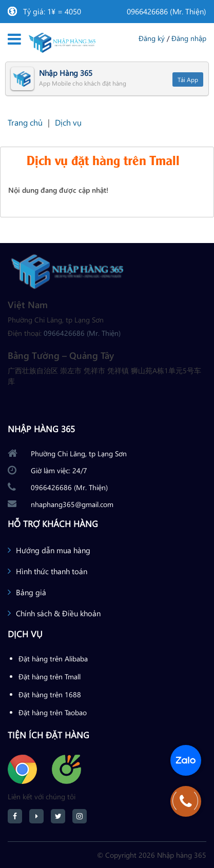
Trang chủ (25, 122)
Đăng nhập (189, 38)
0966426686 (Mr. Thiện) (167, 11)
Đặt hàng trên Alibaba (53, 659)
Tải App (188, 79)
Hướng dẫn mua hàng (53, 550)
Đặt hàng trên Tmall (50, 677)
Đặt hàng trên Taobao (53, 712)
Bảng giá (31, 592)
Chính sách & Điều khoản (58, 613)
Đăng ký (152, 38)
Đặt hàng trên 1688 (50, 694)
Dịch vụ (68, 122)
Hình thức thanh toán (52, 571)
